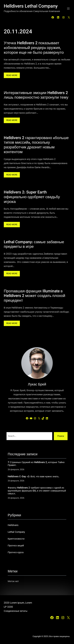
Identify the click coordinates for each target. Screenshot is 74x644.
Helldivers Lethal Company (31, 6)
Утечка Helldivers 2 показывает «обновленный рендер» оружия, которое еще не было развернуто (34, 48)
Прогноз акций (16, 546)
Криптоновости (16, 539)
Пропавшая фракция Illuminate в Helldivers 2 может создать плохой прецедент (34, 296)
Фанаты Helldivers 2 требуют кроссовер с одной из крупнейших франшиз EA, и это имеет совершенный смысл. (37, 491)
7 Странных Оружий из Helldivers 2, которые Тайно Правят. (36, 464)
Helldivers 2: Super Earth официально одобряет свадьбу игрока (32, 197)
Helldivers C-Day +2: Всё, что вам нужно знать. (33, 477)
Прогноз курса (16, 552)
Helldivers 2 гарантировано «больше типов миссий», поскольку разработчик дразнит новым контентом (36, 145)
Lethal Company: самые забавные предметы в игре (34, 245)
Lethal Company (16, 532)
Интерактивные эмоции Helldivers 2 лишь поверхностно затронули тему (36, 96)
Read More (13, 76)
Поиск (61, 436)
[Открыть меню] (68, 9)
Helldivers (13, 525)
